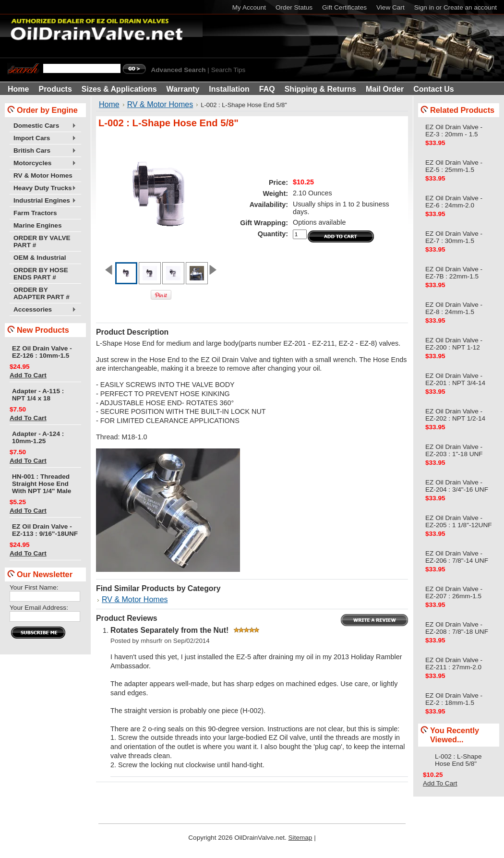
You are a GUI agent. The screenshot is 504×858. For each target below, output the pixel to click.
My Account (249, 7)
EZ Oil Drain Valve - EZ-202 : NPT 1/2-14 (455, 415)
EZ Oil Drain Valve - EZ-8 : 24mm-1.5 (454, 308)
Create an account (470, 7)
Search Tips (228, 70)
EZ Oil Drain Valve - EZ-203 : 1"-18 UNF (454, 450)
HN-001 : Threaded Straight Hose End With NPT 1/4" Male (42, 484)
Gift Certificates (344, 7)
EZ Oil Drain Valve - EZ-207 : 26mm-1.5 (454, 592)
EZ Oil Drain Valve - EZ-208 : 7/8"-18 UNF (457, 628)
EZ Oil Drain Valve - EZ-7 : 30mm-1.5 (454, 237)
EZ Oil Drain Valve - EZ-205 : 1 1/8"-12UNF (459, 521)
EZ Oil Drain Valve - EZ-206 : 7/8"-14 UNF (457, 557)
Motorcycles (43, 163)
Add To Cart (28, 375)
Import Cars (43, 139)
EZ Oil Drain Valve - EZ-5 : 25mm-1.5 (454, 166)
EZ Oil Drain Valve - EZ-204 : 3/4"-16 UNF (457, 486)
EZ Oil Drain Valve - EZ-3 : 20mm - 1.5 (454, 131)
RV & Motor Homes (43, 175)
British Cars (43, 151)
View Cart (390, 7)
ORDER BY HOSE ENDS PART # (41, 274)
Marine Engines (37, 225)
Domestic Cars (43, 126)
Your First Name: (34, 587)
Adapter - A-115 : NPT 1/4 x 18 (38, 395)
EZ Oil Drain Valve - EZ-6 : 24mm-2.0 (454, 202)
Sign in (424, 7)
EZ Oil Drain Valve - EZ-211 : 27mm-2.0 (454, 664)
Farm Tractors (35, 213)
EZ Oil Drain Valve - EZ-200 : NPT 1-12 (454, 344)
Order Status (294, 7)
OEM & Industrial (40, 258)
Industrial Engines (43, 201)
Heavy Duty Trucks (43, 188)
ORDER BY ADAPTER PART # (42, 293)
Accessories (43, 310)
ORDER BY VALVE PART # (42, 242)
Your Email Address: (39, 608)
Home (109, 104)
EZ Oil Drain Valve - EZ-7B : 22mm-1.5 (454, 273)
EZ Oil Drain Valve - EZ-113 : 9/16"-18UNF (45, 530)
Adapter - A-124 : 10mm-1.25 (38, 437)
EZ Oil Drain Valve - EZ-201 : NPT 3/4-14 (455, 379)
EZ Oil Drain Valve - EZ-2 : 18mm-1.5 (454, 699)
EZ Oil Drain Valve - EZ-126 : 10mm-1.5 (42, 352)
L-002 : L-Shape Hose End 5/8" (458, 760)
